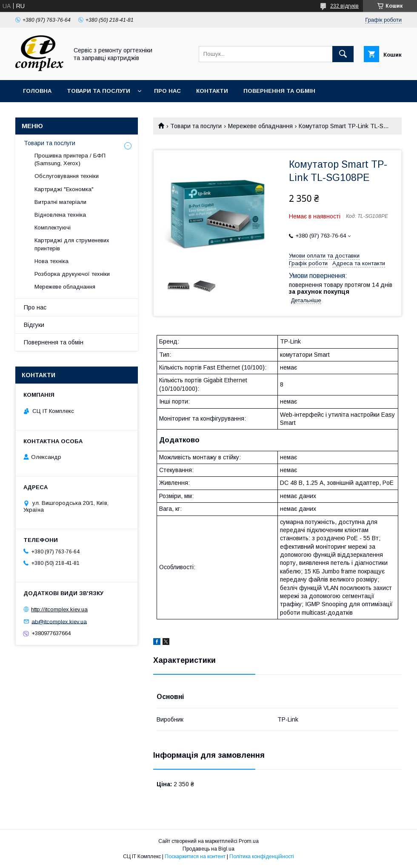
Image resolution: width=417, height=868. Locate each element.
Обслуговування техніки (67, 176)
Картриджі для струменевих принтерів (72, 244)
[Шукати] (343, 54)
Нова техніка (51, 261)
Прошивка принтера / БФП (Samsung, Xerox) (70, 159)
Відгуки (34, 325)
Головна (37, 91)
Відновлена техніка (60, 215)
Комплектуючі (53, 228)
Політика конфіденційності (262, 857)
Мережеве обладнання (260, 126)
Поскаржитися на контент (195, 857)
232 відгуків (344, 6)
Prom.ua (249, 841)
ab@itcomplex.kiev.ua (59, 621)
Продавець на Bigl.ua (208, 849)
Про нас (167, 91)
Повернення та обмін (279, 91)
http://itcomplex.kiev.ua (59, 609)
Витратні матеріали (60, 202)
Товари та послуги (99, 91)
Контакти (212, 91)
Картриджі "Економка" (64, 189)
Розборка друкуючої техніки (72, 274)
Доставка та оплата (57, 113)
